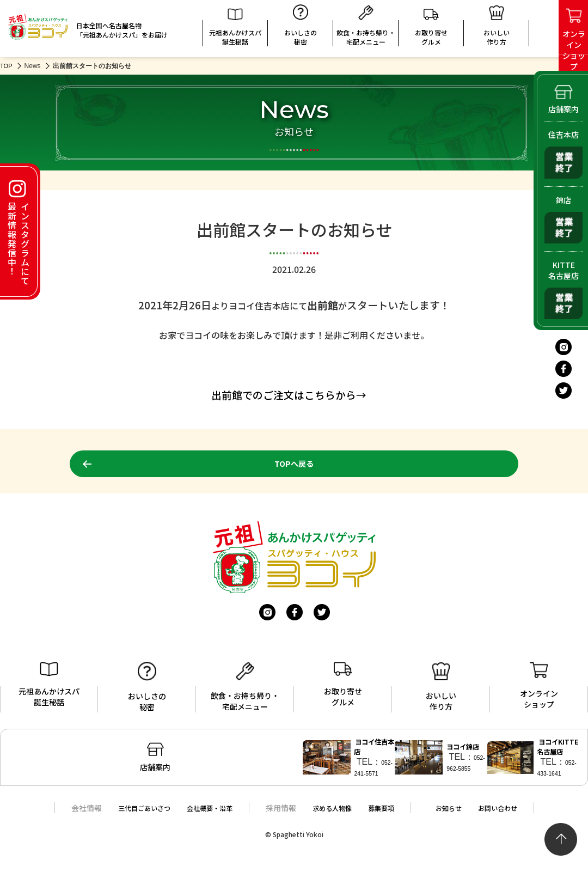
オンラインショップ (539, 687)
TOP (7, 66)
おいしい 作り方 (497, 28)
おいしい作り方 (441, 688)
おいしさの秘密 (301, 28)
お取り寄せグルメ (431, 30)
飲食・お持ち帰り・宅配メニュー (366, 28)
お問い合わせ (513, 817)
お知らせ (459, 817)
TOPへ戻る (294, 464)
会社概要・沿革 (203, 817)
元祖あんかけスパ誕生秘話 (235, 30)
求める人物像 (333, 817)
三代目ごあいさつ (130, 817)
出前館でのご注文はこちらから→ (289, 395)
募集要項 (387, 817)
